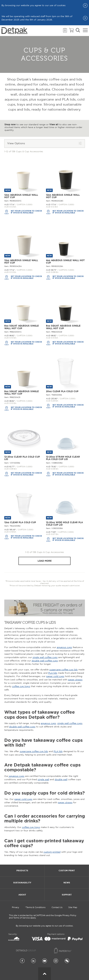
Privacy (16, 908)
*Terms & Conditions (35, 908)
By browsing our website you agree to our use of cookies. (45, 926)
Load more (45, 561)
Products (22, 871)
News (67, 883)
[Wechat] (67, 961)
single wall (43, 780)
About (22, 895)
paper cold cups (55, 676)
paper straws (75, 680)
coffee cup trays (21, 686)
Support (67, 895)
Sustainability (22, 883)
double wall (61, 780)
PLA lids (53, 673)
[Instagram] (56, 961)
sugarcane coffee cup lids (63, 670)
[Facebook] (22, 961)
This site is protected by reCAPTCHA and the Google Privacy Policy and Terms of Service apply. (43, 917)
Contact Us (57, 908)
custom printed (52, 852)
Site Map (73, 908)
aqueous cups (64, 647)
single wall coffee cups (45, 657)
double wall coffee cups (45, 661)
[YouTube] (45, 961)
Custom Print (67, 871)
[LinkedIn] (33, 961)
